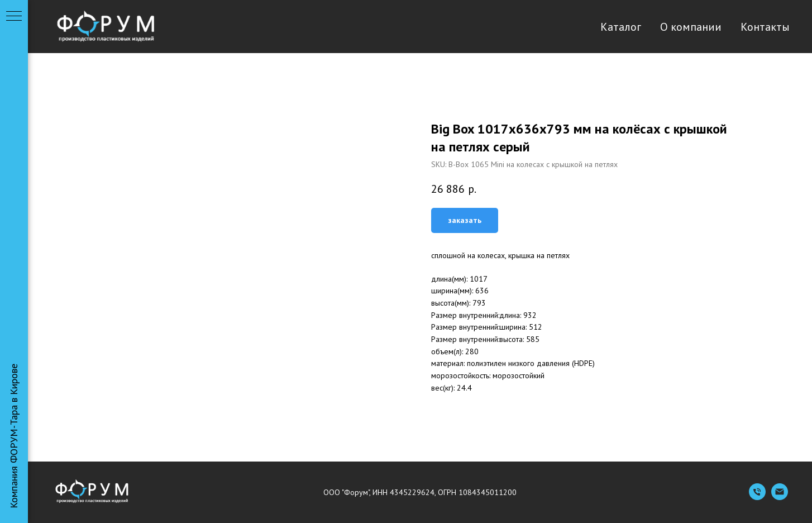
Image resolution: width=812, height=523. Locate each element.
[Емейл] (780, 497)
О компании (691, 27)
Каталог (621, 27)
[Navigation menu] (14, 17)
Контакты (765, 27)
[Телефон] (757, 497)
